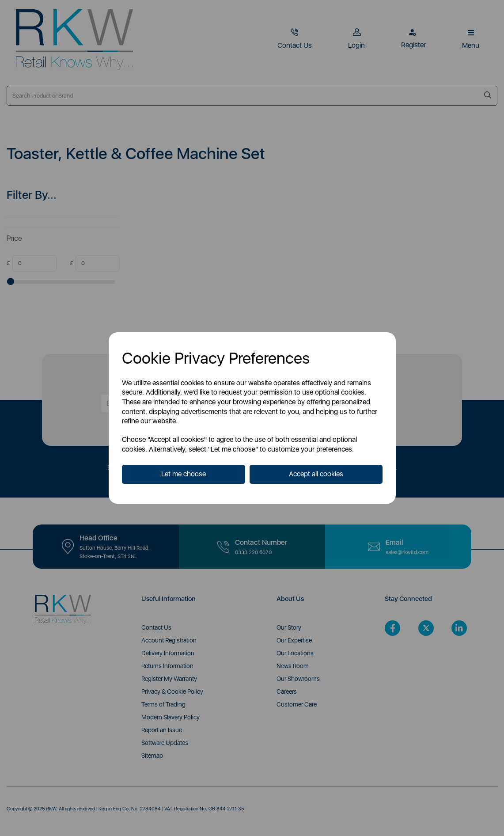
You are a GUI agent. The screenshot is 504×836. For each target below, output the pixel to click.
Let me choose (184, 474)
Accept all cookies (316, 474)
